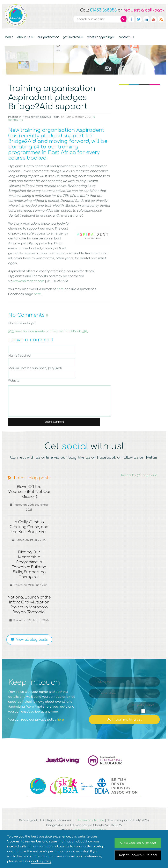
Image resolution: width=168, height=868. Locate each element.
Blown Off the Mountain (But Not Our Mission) (29, 492)
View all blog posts (29, 645)
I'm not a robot (143, 710)
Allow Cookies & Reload (138, 843)
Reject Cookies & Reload (138, 855)
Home (9, 36)
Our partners (48, 36)
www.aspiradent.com (29, 281)
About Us (25, 36)
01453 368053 (103, 10)
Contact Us (126, 36)
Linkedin (146, 19)
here (60, 289)
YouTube (154, 19)
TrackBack (77, 331)
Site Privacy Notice (90, 825)
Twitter (139, 19)
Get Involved (73, 36)
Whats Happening (101, 36)
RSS (161, 19)
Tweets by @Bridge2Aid (139, 475)
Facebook (131, 19)
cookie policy (41, 861)
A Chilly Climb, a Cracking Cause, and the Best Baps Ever (29, 527)
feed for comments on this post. (36, 331)
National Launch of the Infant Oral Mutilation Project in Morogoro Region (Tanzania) (29, 607)
